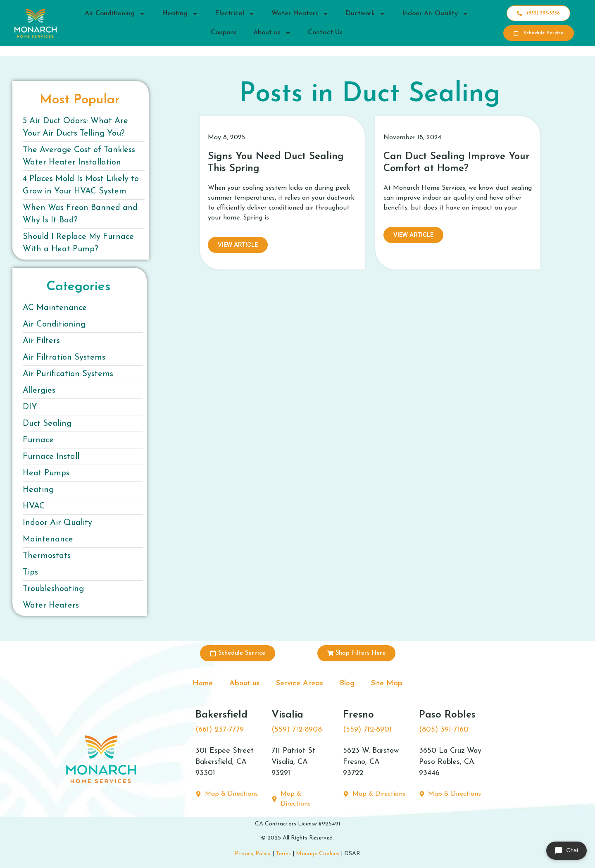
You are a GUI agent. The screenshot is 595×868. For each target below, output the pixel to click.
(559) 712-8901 (367, 730)
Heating (180, 14)
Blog (347, 683)
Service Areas (300, 683)
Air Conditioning (115, 14)
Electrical (235, 14)
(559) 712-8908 (297, 730)
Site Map (387, 683)
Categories (79, 287)
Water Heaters (300, 14)
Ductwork (365, 14)
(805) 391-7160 (444, 730)
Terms (283, 854)
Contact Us (325, 33)
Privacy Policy (253, 854)
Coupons (224, 33)
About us (272, 33)
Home (203, 683)
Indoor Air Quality (435, 14)
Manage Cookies (318, 854)
